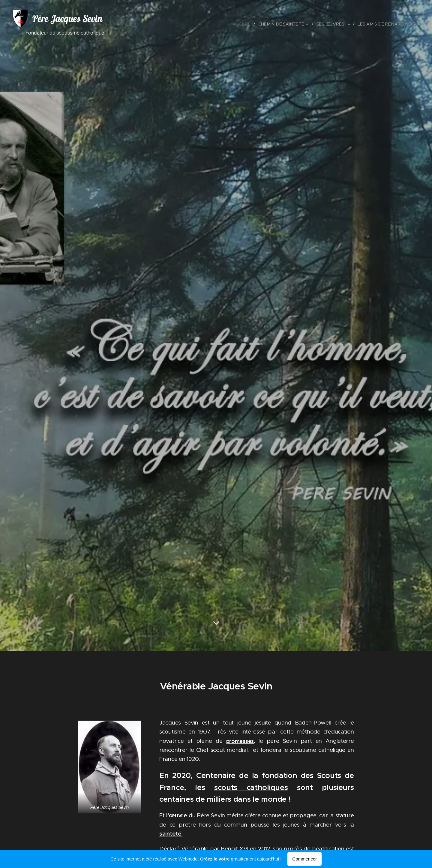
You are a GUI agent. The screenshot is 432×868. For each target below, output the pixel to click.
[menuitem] (245, 24)
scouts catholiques (251, 787)
